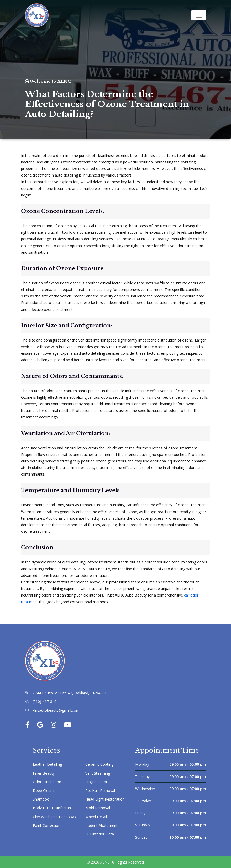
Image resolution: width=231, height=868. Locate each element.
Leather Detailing (47, 764)
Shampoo (41, 799)
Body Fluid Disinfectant (52, 808)
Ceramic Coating (99, 764)
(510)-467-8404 (46, 702)
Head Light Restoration (105, 799)
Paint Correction (47, 825)
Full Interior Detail (100, 834)
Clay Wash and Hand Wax (54, 817)
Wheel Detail (96, 817)
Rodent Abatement (101, 825)
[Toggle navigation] (199, 15)
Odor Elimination (47, 782)
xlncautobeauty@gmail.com (56, 710)
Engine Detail (96, 782)
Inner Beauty (44, 773)
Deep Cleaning (45, 790)
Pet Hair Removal (100, 790)
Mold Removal (98, 808)
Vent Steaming (98, 773)
